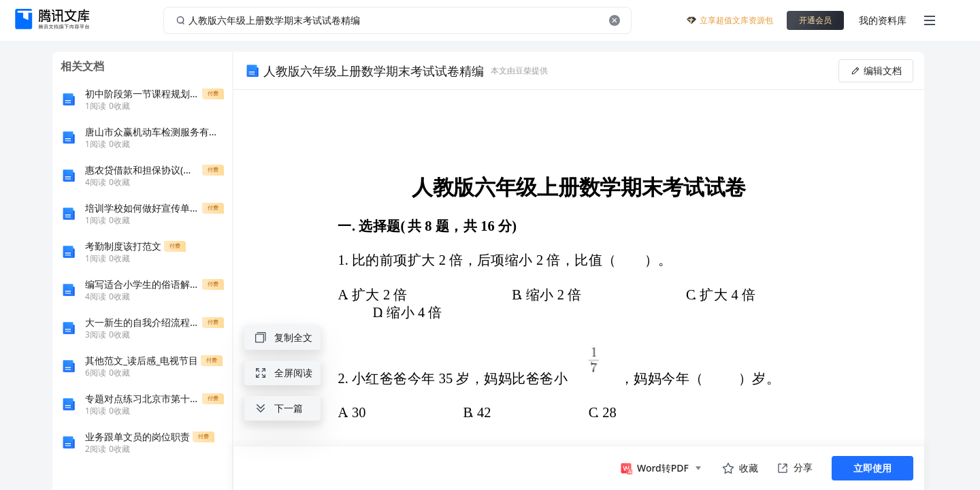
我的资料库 (883, 20)
